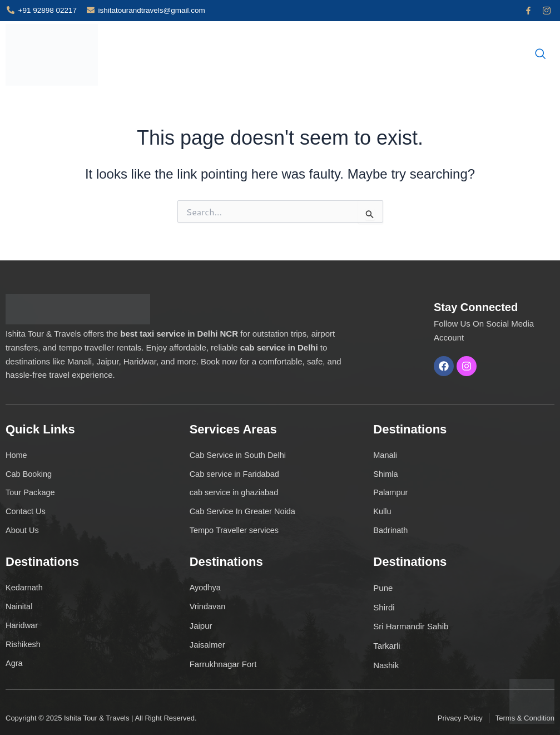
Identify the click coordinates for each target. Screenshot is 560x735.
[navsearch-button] (541, 55)
